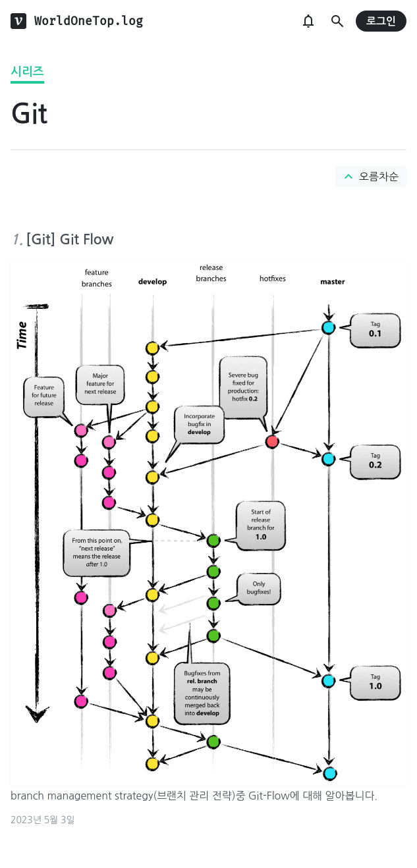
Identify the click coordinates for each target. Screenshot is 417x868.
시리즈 (27, 72)
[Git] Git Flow (69, 239)
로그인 (381, 21)
